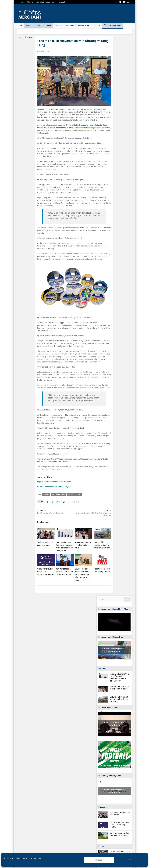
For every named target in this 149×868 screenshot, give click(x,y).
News (28, 26)
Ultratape (60, 109)
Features (38, 26)
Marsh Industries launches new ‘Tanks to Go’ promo (120, 834)
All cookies (99, 860)
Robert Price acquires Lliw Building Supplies (106, 570)
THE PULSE (96, 26)
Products (58, 26)
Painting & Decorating (63, 494)
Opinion (48, 26)
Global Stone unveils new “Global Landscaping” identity (50, 572)
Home (20, 26)
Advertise (30, 2)
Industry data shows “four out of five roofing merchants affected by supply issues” (69, 546)
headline (51, 494)
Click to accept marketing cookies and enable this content (114, 650)
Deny (130, 860)
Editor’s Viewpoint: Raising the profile (60, 512)
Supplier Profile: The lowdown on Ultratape (59, 482)
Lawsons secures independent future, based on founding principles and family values (87, 574)
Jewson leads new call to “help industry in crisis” (88, 545)
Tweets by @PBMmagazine (114, 791)
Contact (21, 2)
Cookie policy (62, 2)
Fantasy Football (112, 26)
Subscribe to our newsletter (45, 2)
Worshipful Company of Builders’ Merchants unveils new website (97, 513)
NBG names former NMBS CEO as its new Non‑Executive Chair (69, 572)
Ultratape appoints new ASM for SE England (59, 487)
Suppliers (75, 494)
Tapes (83, 494)
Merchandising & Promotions (77, 26)
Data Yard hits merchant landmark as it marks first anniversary (107, 545)
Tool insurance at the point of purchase (50, 544)
